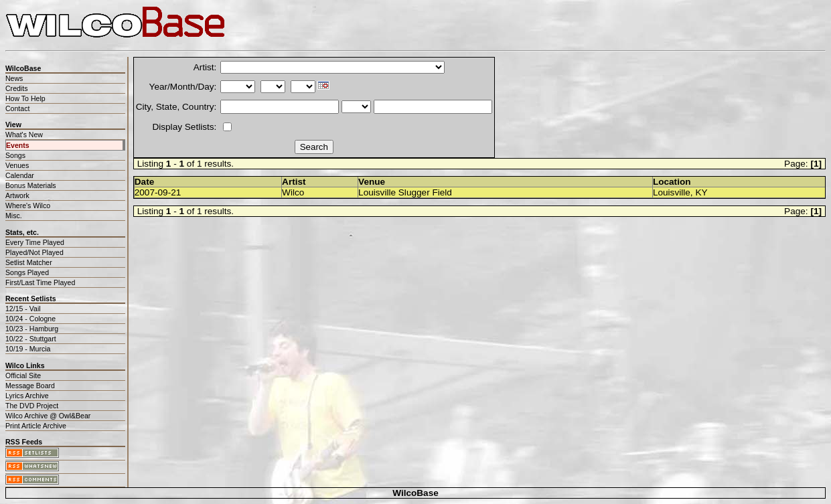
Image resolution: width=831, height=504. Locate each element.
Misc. (14, 216)
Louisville (672, 192)
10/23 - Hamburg (32, 329)
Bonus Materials (31, 185)
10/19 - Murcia (28, 349)
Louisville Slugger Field (405, 192)
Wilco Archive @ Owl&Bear (48, 416)
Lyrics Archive (27, 396)
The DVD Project (32, 406)
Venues (17, 165)
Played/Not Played (34, 252)
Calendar (20, 175)
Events (18, 145)
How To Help (25, 98)
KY (701, 192)
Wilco (293, 192)
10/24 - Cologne (30, 319)
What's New (24, 135)
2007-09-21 (158, 192)
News (14, 78)
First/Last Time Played (40, 282)
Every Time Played (35, 242)
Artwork (17, 195)
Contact (17, 108)
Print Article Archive (36, 426)
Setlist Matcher (29, 262)
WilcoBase (415, 493)
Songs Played (27, 272)
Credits (16, 88)
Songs (15, 155)
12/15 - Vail (23, 309)
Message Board (30, 386)
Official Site (23, 375)
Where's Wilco (28, 205)
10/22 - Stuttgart (31, 339)
